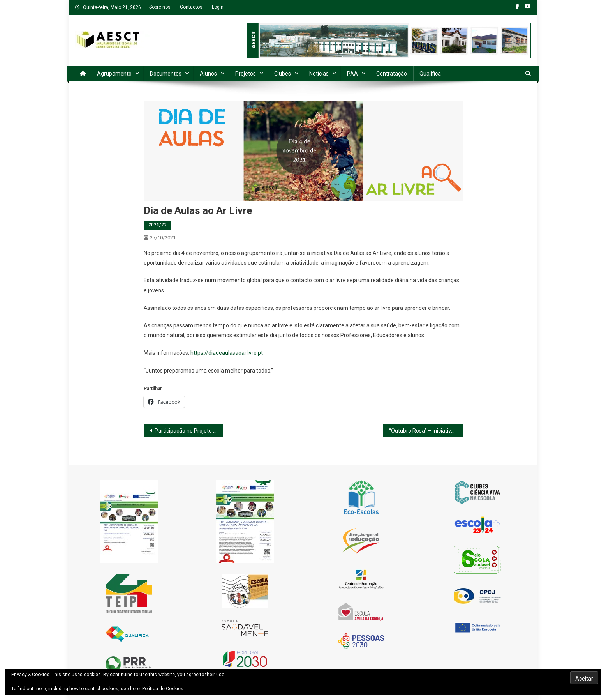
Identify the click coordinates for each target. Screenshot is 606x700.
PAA (352, 74)
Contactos (191, 7)
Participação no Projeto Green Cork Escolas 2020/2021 (189, 431)
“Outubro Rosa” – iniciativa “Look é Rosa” (426, 431)
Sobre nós (160, 7)
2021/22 (158, 225)
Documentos (166, 74)
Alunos (208, 74)
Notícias (319, 74)
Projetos (246, 74)
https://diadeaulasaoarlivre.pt (227, 353)
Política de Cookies (163, 689)
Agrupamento (114, 74)
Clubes (283, 74)
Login (218, 7)
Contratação (392, 74)
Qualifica (430, 74)
